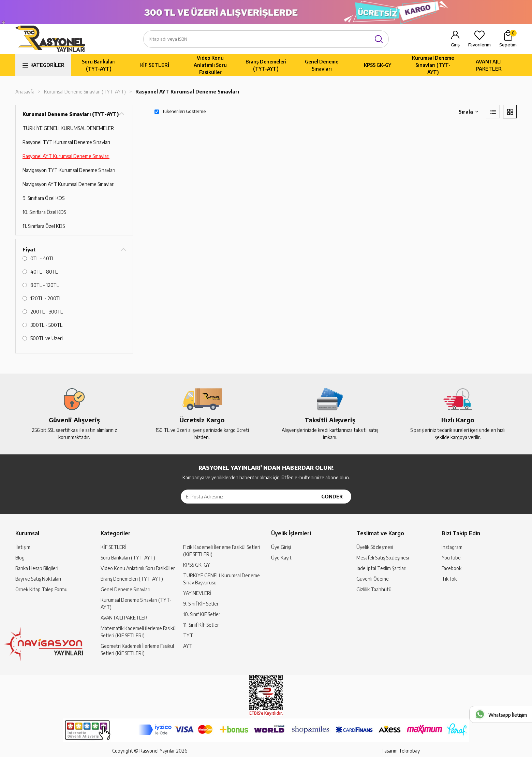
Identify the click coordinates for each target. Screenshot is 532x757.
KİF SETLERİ (155, 65)
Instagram (452, 547)
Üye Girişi (281, 547)
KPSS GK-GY (378, 65)
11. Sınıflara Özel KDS (44, 226)
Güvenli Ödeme (373, 579)
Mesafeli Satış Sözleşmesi (383, 558)
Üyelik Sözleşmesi (375, 547)
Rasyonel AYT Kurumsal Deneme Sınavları (187, 92)
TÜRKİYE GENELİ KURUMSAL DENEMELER (68, 128)
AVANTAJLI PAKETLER (489, 65)
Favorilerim (479, 45)
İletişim (23, 547)
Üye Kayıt (281, 558)
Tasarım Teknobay (401, 751)
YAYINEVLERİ (197, 593)
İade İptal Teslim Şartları (381, 568)
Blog (20, 558)
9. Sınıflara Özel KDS (43, 198)
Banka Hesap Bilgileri (37, 568)
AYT (188, 646)
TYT (188, 635)
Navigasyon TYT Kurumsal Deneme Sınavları (69, 170)
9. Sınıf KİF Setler (201, 604)
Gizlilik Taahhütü (374, 589)
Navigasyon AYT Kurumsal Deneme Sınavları (69, 184)
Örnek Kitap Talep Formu (41, 589)
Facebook (452, 568)
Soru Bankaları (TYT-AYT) (99, 65)
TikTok (449, 579)
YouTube (451, 558)
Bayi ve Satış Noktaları (38, 579)
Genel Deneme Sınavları (322, 65)
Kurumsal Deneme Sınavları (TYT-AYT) (433, 65)
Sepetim (508, 39)
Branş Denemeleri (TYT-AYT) (266, 65)
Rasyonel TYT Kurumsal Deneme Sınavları (66, 142)
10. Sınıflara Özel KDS (44, 212)
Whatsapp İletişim (508, 715)
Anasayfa (25, 92)
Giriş (455, 45)
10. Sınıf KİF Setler (202, 614)
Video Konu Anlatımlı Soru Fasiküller (210, 65)
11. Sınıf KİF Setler (201, 625)
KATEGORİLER (47, 65)
